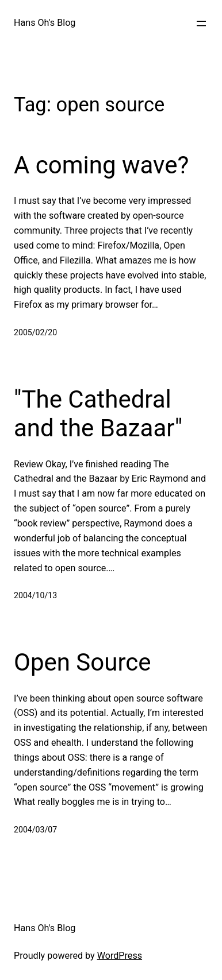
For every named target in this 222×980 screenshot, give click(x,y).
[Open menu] (201, 24)
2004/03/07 (35, 830)
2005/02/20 (35, 332)
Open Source (83, 662)
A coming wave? (101, 165)
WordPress (120, 956)
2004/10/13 (35, 595)
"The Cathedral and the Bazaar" (98, 414)
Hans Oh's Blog (45, 23)
